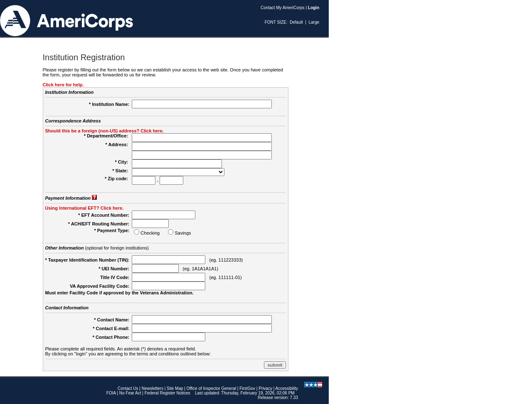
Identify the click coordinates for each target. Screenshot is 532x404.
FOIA (111, 393)
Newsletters (153, 388)
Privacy (265, 388)
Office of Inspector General (211, 388)
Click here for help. (63, 85)
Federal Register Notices (167, 393)
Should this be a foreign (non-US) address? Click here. (105, 131)
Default (296, 22)
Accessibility (287, 388)
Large (314, 22)
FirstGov (247, 388)
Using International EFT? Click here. (85, 208)
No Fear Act (130, 393)
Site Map (175, 388)
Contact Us (128, 388)
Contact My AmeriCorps (283, 8)
